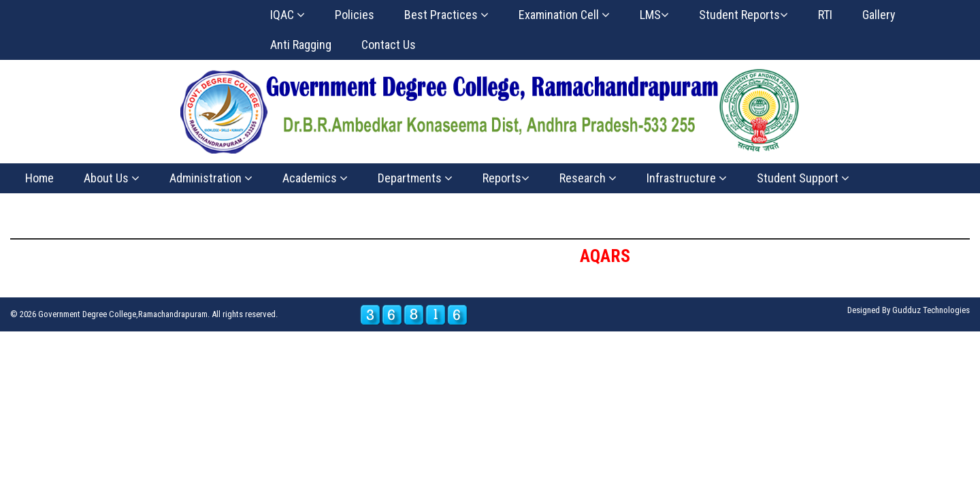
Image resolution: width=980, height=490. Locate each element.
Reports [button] (506, 178)
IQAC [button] (288, 15)
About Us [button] (112, 178)
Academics (315, 178)
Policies (355, 15)
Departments (415, 178)
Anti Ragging (301, 45)
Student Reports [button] (744, 15)
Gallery (879, 15)
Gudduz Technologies (931, 310)
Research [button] (588, 178)
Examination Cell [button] (564, 15)
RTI (825, 15)
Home (39, 178)
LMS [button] (654, 15)
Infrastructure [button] (687, 178)
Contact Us (389, 45)
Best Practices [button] (446, 15)
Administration (211, 178)
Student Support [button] (803, 178)
